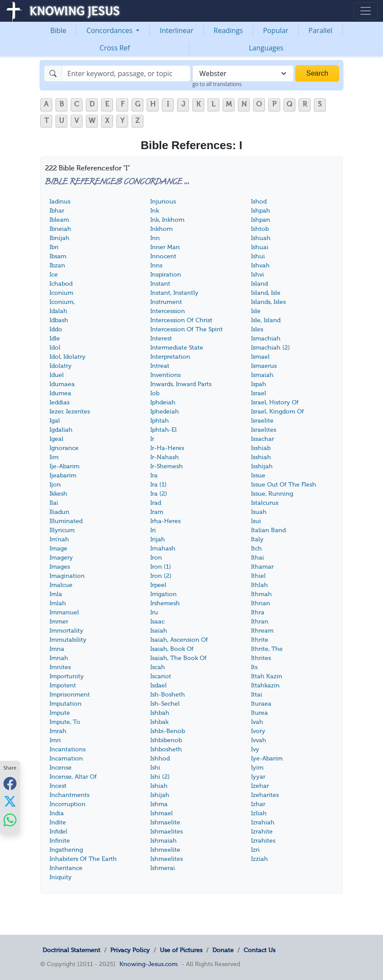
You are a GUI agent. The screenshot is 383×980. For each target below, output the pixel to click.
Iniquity (61, 877)
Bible (58, 30)
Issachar (262, 439)
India (57, 813)
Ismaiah (262, 375)
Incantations (68, 749)
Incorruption (68, 804)
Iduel (57, 375)
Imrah (58, 731)
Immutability (68, 640)
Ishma (159, 804)
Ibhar (57, 211)
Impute (60, 713)
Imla (56, 594)
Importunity (67, 676)
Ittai (257, 695)
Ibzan (57, 265)
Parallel (320, 30)
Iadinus (60, 202)
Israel (259, 393)
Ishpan (261, 220)
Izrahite (262, 832)
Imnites (60, 667)
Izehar (260, 786)
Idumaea (62, 384)
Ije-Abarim (64, 466)
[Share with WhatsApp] (10, 820)
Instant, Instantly (174, 293)
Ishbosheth (166, 749)
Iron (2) (161, 576)
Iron (156, 558)
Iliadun (59, 512)
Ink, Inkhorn (167, 220)
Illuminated (66, 521)
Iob (155, 393)
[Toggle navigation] (366, 11)
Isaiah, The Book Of (178, 658)
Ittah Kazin (267, 676)
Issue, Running (272, 494)
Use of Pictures (181, 950)
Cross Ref (115, 48)
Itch (256, 548)
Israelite (262, 421)
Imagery (61, 558)
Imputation (66, 704)
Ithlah (259, 585)
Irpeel (158, 585)
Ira (154, 475)
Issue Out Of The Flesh (284, 485)
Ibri (54, 247)
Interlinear (177, 30)
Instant (160, 284)
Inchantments (69, 795)
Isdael (158, 685)
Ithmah (261, 594)
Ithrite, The (267, 649)
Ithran (260, 622)
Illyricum (62, 530)
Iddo (56, 329)
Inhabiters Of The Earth (83, 859)
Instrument (166, 302)
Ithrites (261, 658)
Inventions (165, 375)
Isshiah (261, 457)
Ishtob (260, 229)
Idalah (58, 311)
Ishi (155, 768)
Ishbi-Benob (168, 731)
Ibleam (59, 220)
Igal (55, 421)
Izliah (259, 813)
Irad (156, 503)
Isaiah (159, 631)
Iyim (257, 768)
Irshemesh (165, 603)
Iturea (259, 713)
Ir (152, 439)
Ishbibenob (166, 740)
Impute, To (65, 722)
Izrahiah (263, 822)
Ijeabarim (63, 475)
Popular (276, 30)
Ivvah (259, 740)
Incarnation (66, 758)
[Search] (126, 73)
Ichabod (61, 284)
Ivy (255, 749)
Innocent (163, 256)
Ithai (258, 558)
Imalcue (61, 585)
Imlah (58, 603)
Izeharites (265, 795)
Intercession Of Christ (181, 320)
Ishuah (261, 238)
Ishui (258, 256)
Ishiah (159, 786)
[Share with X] (10, 801)
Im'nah (59, 539)
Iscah (158, 667)
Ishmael (162, 813)
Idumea (60, 393)
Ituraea (261, 704)
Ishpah (261, 211)
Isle (256, 311)
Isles (257, 329)
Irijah (158, 539)
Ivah (257, 722)
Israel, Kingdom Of (277, 412)
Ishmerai (163, 868)
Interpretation (170, 357)
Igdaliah (61, 430)
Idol (55, 348)
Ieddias (59, 402)
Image (58, 548)
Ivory (258, 731)
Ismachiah (266, 338)
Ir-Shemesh (167, 466)
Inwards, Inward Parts (181, 384)
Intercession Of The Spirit (187, 329)
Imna (57, 649)
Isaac (157, 622)
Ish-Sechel (165, 704)
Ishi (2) (160, 777)
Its (254, 667)
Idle (55, 338)
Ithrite (260, 640)
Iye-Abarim (267, 758)
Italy (257, 539)
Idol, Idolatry (68, 357)
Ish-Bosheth (168, 695)
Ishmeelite (165, 850)
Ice (54, 275)
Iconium (61, 293)
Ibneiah (60, 229)
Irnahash (163, 548)
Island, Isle (266, 293)
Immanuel (64, 612)
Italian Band (268, 530)
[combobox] (243, 73)
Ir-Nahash (165, 457)
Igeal (56, 439)
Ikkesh (58, 494)
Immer (59, 622)
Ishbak (159, 722)
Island (259, 284)
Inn (155, 238)
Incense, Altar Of (73, 777)
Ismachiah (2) (271, 348)
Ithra (258, 612)
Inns (156, 265)
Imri (55, 740)
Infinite (60, 841)
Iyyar (258, 777)
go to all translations (217, 84)
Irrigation (163, 594)
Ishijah (160, 795)
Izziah (259, 859)
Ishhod (160, 758)
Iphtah (160, 421)
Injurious (163, 202)
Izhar (258, 804)
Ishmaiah (163, 841)
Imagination (67, 576)
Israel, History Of (275, 402)
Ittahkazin (265, 685)
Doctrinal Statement (71, 950)
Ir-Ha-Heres (167, 448)
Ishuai (260, 247)
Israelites (264, 430)
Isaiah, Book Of (172, 649)
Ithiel (258, 576)
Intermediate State (177, 348)
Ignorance (64, 448)
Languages (266, 48)
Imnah (59, 658)
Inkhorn (162, 229)
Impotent (63, 685)
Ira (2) (159, 494)
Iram (157, 512)
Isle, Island (266, 320)
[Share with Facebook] (10, 783)
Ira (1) (158, 485)
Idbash (59, 320)
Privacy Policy (130, 950)
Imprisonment (70, 695)
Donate (223, 950)
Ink (155, 211)
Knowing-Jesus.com (149, 964)
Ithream (262, 631)
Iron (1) (161, 567)
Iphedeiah (165, 412)
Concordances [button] (110, 30)
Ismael (260, 357)
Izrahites (263, 841)
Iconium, (62, 302)
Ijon (55, 485)
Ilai (54, 503)
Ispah (259, 384)
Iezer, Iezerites (70, 412)
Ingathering (66, 850)
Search (317, 73)
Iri (153, 530)
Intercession (168, 311)
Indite (58, 822)
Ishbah (160, 713)
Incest (58, 786)
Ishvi (258, 275)
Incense (61, 768)
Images (60, 567)
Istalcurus (265, 503)
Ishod (259, 202)
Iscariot (161, 676)
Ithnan (261, 603)
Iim (54, 457)
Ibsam (58, 256)
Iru (154, 612)
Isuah (259, 512)
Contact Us (259, 950)
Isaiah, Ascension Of (179, 640)
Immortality (66, 631)
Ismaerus (264, 366)
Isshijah (262, 466)
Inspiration (166, 275)
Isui (256, 521)
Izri (255, 850)
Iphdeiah (163, 402)
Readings (228, 30)
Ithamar (262, 567)
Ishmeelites (167, 859)
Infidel (58, 832)
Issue (258, 475)
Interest (161, 338)
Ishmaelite (165, 822)
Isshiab (261, 448)
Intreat (160, 366)
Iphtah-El (163, 430)
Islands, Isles (268, 302)
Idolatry (61, 366)
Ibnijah (59, 238)
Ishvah (260, 265)
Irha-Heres (165, 521)
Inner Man (165, 247)
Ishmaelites (167, 832)
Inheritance (66, 868)
